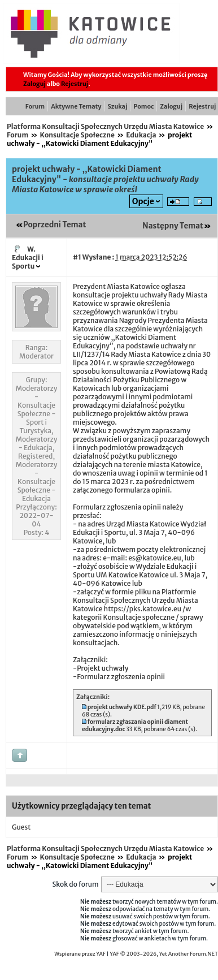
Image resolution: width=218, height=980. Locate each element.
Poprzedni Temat (54, 225)
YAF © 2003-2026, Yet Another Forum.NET (164, 954)
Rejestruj (75, 84)
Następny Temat (173, 226)
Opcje (143, 201)
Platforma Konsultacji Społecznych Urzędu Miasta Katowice (105, 126)
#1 (77, 257)
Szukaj (118, 106)
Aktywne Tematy (76, 106)
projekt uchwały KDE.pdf (122, 707)
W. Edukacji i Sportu (28, 258)
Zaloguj (34, 84)
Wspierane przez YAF (80, 954)
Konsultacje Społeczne (77, 135)
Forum (35, 106)
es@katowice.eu (155, 558)
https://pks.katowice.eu (143, 609)
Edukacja (141, 135)
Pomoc (143, 106)
